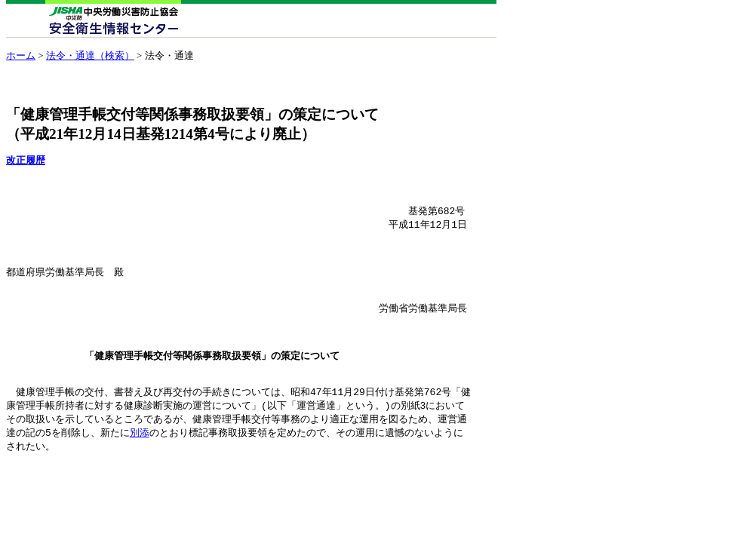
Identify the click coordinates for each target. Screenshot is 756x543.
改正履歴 (26, 160)
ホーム (21, 55)
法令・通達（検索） (90, 55)
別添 (140, 462)
